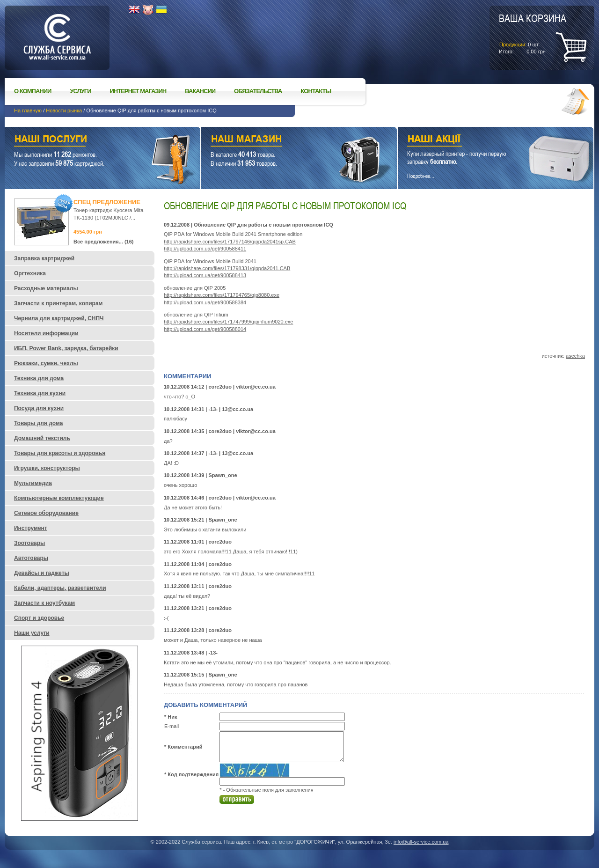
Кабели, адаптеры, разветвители (60, 588)
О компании (33, 91)
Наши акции (483, 140)
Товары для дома (38, 423)
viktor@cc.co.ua (256, 387)
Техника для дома (39, 378)
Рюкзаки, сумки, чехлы (46, 363)
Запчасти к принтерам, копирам (58, 303)
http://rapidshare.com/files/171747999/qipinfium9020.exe (228, 322)
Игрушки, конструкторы (47, 468)
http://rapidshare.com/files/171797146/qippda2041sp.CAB (230, 242)
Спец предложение (107, 202)
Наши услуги (91, 140)
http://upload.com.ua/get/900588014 (205, 329)
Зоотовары (29, 543)
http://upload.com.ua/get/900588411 (205, 249)
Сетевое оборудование (46, 513)
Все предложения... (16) (104, 242)
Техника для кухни (40, 393)
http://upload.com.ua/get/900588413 (205, 275)
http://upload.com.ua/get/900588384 (205, 302)
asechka (575, 356)
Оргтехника (30, 273)
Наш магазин (283, 140)
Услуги (80, 91)
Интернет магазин (138, 91)
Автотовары (31, 558)
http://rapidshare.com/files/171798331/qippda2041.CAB (227, 268)
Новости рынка (64, 110)
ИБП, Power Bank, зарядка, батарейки (66, 348)
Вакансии (200, 91)
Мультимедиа (33, 483)
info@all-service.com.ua (421, 842)
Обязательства (258, 91)
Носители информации (46, 333)
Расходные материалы (46, 288)
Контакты (316, 91)
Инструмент (31, 528)
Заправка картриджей (44, 258)
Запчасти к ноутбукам (44, 603)
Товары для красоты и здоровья (60, 453)
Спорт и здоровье (39, 618)
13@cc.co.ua (237, 409)
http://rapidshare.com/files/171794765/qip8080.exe (222, 295)
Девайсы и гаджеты (42, 573)
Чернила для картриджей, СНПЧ (59, 318)
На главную (28, 110)
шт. (533, 33)
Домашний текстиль (42, 438)
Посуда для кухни (39, 408)
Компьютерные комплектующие (59, 498)
